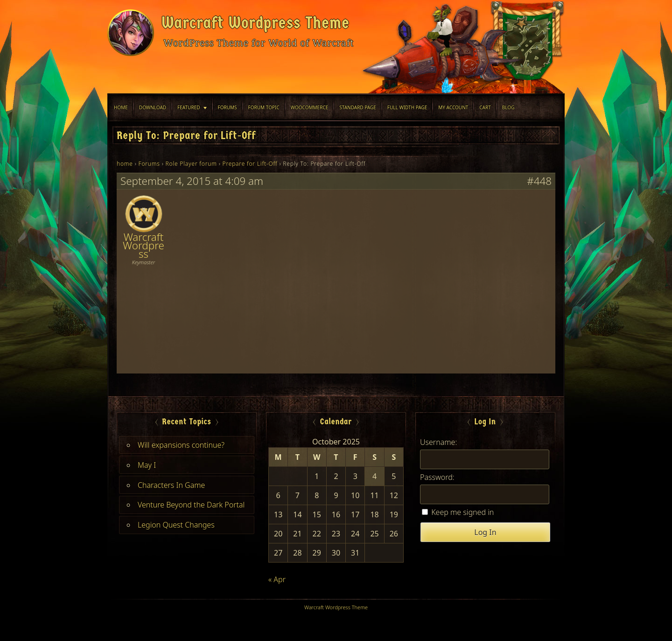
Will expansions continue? (181, 445)
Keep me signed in (462, 512)
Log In (485, 532)
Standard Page (358, 107)
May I (147, 465)
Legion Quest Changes (176, 525)
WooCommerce (310, 107)
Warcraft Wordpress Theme (255, 23)
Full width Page (407, 107)
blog (508, 107)
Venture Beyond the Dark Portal (191, 505)
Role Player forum (191, 164)
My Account (453, 107)
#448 (539, 181)
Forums (227, 107)
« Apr (277, 579)
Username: (438, 442)
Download (153, 107)
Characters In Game (171, 485)
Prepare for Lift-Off (250, 164)
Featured (189, 107)
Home (121, 107)
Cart (485, 107)
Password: (437, 477)
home (125, 164)
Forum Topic (264, 107)
